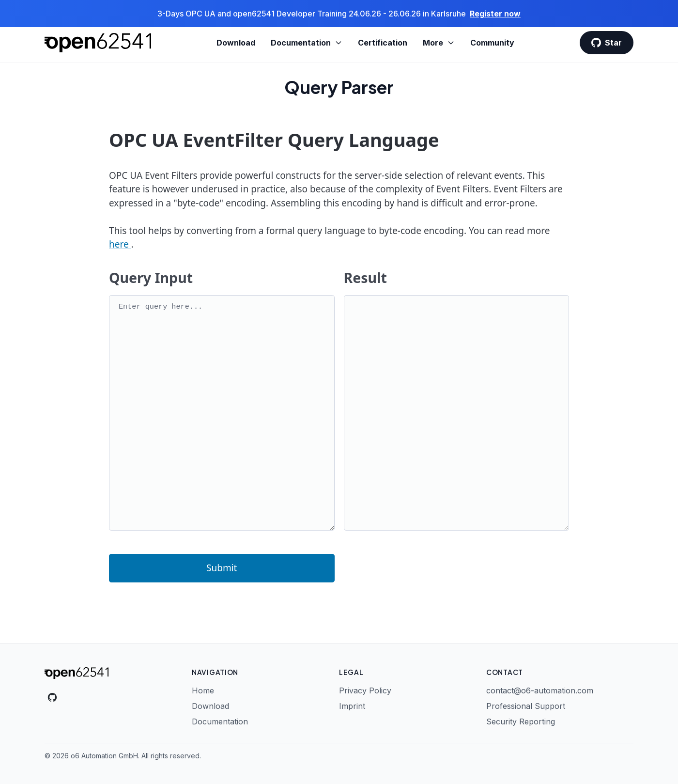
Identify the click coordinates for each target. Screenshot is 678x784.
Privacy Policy (365, 690)
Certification (383, 43)
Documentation (307, 43)
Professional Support (526, 706)
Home (203, 690)
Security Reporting (521, 721)
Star (607, 43)
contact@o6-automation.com (540, 690)
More (439, 43)
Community (492, 43)
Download (236, 43)
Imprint (352, 706)
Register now (495, 14)
